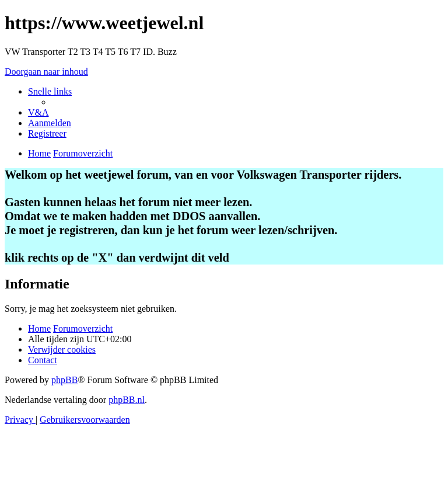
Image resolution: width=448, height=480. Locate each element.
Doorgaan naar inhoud (46, 72)
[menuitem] (38, 112)
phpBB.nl (127, 400)
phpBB (64, 380)
